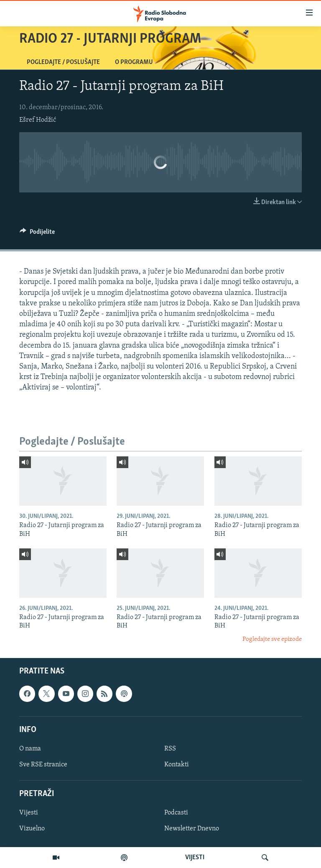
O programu (134, 62)
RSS (170, 749)
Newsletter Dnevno (192, 829)
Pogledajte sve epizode (272, 639)
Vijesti (29, 813)
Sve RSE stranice (43, 765)
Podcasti (176, 813)
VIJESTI (195, 858)
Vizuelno (32, 829)
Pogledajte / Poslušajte (63, 62)
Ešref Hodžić (38, 120)
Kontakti (177, 765)
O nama (30, 749)
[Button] (37, 234)
